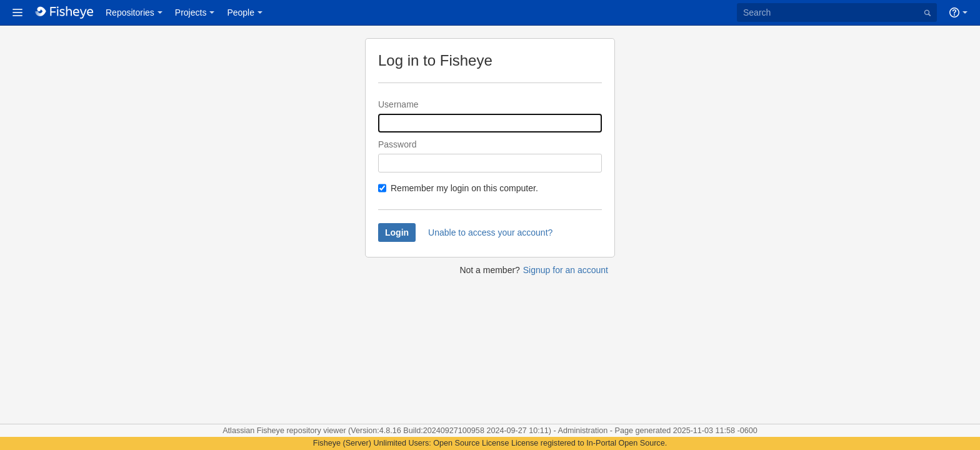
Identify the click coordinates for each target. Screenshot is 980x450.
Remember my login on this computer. (464, 188)
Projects (191, 12)
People (241, 12)
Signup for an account (566, 270)
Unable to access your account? (490, 232)
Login (397, 232)
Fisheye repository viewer (302, 431)
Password (397, 144)
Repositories (130, 12)
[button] (17, 12)
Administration (583, 431)
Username (398, 104)
